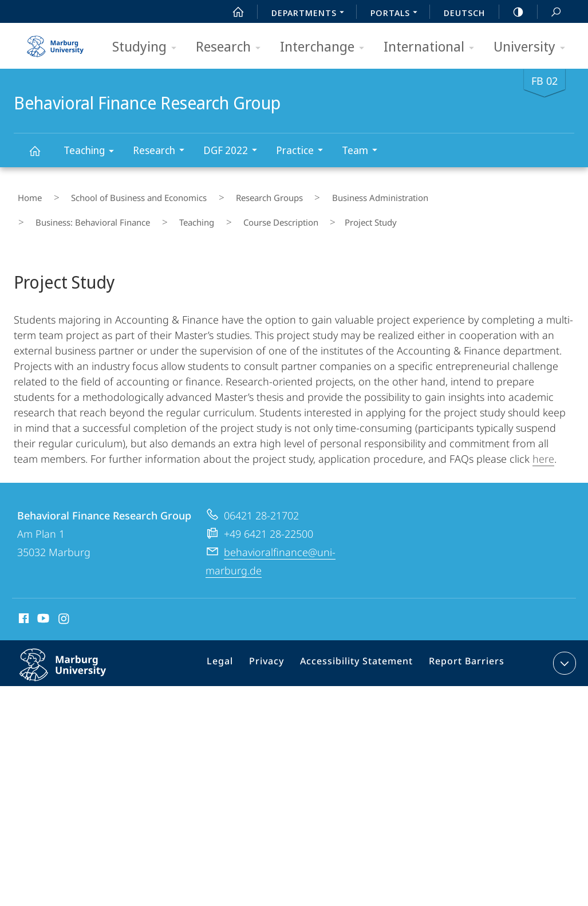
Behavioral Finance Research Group (41, 156)
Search (550, 12)
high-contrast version (512, 12)
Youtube (42, 605)
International (433, 47)
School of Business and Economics (121, 194)
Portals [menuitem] (397, 14)
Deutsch (464, 13)
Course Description (66, 211)
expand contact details (563, 648)
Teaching (92, 152)
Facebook (23, 605)
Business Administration (333, 194)
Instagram (64, 605)
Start (232, 12)
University (533, 47)
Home (26, 194)
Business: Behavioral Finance (453, 194)
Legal (235, 650)
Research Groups (237, 194)
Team (363, 151)
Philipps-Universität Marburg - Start (57, 42)
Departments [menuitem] (311, 14)
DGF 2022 (234, 151)
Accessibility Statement (361, 650)
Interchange (326, 47)
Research (232, 47)
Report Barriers (463, 650)
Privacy (277, 650)
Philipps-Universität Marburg (75, 659)
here (543, 443)
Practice (303, 151)
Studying (148, 47)
